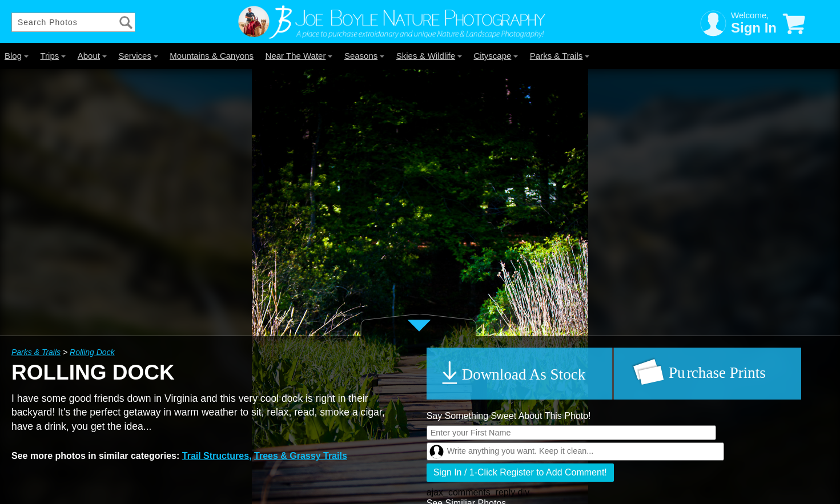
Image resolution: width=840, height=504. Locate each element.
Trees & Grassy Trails (301, 456)
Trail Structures (216, 456)
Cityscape (496, 56)
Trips (53, 56)
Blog (17, 56)
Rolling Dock (92, 352)
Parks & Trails (560, 56)
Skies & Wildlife (429, 56)
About (92, 56)
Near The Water (299, 56)
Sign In (754, 28)
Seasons (364, 56)
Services (138, 56)
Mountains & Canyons (212, 56)
